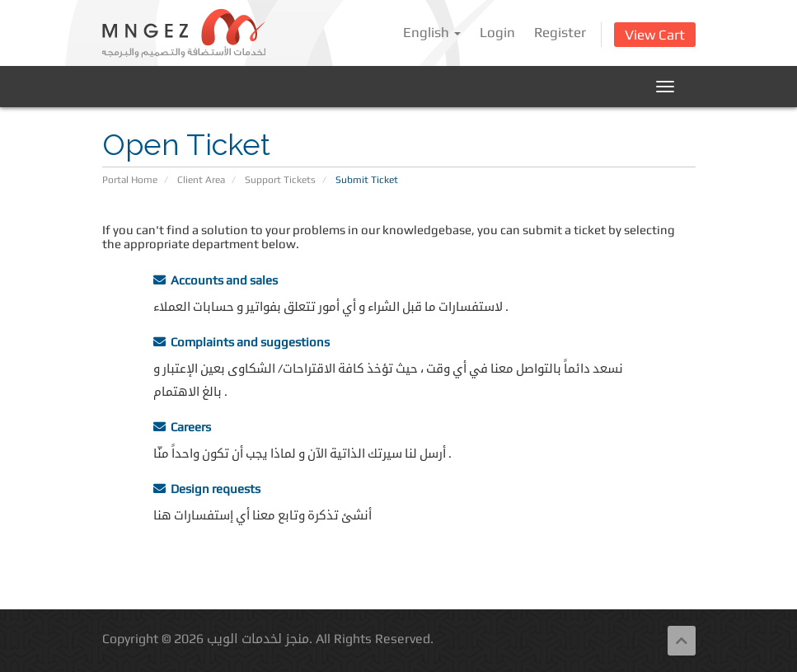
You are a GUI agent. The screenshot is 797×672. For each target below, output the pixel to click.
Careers (182, 427)
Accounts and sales (216, 280)
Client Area (201, 180)
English (432, 32)
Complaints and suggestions (241, 342)
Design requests (207, 489)
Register (560, 32)
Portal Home (130, 180)
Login (497, 32)
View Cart (655, 35)
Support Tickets (280, 180)
